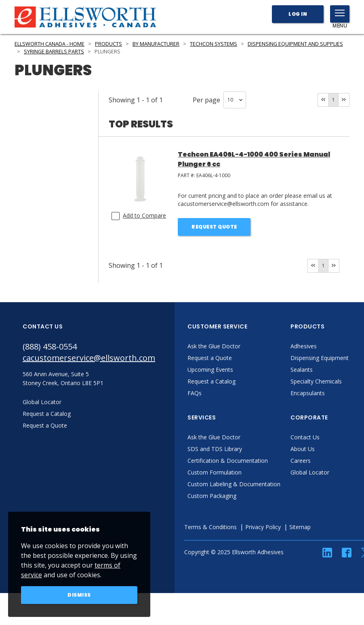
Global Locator (310, 472)
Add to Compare (144, 215)
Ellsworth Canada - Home (49, 44)
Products (108, 44)
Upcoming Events (210, 370)
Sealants (302, 370)
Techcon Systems (214, 44)
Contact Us (305, 437)
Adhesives (304, 346)
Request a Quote (210, 358)
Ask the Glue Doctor (214, 346)
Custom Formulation (215, 472)
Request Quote (214, 227)
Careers (301, 461)
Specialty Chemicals (316, 381)
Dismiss (79, 595)
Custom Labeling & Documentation (234, 484)
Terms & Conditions (210, 527)
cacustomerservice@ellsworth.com (89, 358)
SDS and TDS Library (215, 449)
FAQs (195, 393)
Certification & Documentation (228, 461)
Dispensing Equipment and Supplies (295, 44)
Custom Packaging (212, 496)
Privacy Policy (263, 527)
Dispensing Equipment (320, 358)
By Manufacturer (156, 44)
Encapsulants (308, 393)
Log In (298, 14)
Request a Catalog (211, 381)
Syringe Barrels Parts (54, 52)
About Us (303, 449)
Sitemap (300, 527)
